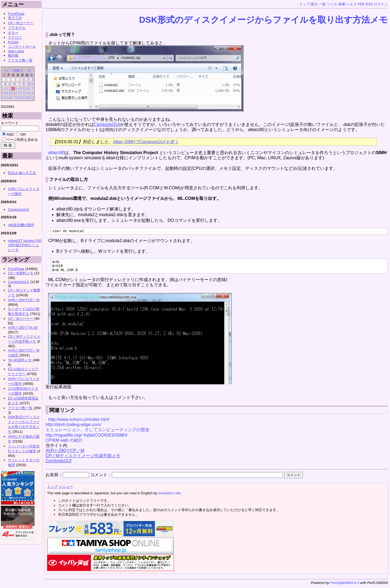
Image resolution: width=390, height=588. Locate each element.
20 (13, 93)
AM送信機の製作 (21, 225)
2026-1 (18, 70)
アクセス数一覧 (20, 60)
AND (10, 134)
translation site (169, 496)
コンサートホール (22, 46)
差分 (314, 4)
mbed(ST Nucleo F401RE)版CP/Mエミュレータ (25, 245)
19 (9, 93)
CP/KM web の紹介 (64, 444)
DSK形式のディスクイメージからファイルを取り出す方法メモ (263, 20)
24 (32, 93)
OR (23, 134)
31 (32, 98)
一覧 (322, 4)
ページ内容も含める (22, 140)
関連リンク (62, 413)
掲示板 (13, 55)
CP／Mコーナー (21, 23)
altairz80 (56, 153)
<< (6, 70)
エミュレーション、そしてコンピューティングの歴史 (97, 433)
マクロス (15, 38)
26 (9, 98)
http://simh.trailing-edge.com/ (73, 428)
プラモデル (17, 28)
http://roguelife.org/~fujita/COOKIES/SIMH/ (87, 438)
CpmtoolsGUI (107, 124)
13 (13, 88)
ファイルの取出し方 (69, 179)
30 (27, 98)
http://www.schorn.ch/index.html (79, 423)
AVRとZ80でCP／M (65, 454)
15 (22, 88)
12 (9, 88)
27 (13, 98)
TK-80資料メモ (20, 360)
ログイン (381, 4)
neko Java (16, 51)
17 (32, 88)
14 (18, 88)
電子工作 (15, 18)
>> (29, 70)
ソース (332, 4)
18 (4, 93)
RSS (369, 4)
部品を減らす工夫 (22, 173)
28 (18, 98)
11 (4, 88)
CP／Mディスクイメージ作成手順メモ (83, 459)
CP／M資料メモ (21, 273)
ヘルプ (351, 4)
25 (4, 98)
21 (18, 93)
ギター (13, 33)
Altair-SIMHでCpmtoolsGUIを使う (146, 142)
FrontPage (16, 14)
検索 (342, 4)
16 (27, 88)
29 (22, 98)
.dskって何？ (62, 35)
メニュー (66, 490)
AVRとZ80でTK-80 (23, 328)
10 (32, 84)
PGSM (13, 42)
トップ (305, 4)
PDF (361, 4)
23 (27, 93)
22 (22, 93)
